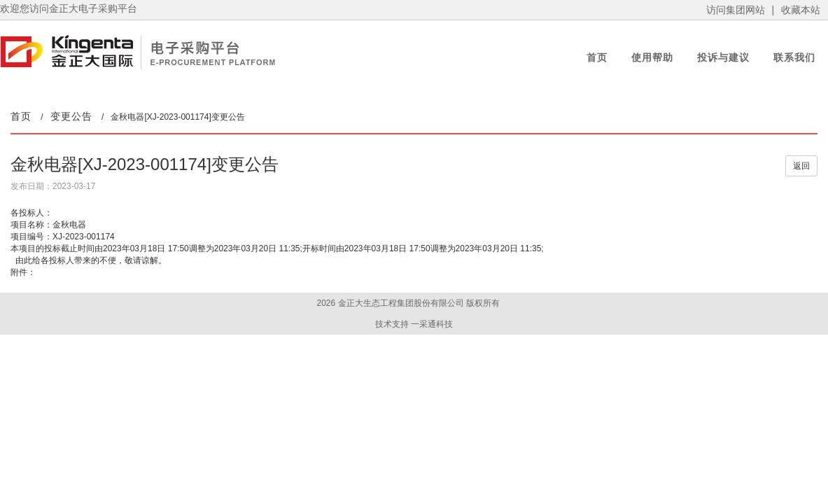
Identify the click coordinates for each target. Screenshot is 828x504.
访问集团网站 (736, 10)
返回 (801, 166)
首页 (597, 57)
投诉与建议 (723, 57)
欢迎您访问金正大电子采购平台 (69, 8)
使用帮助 (652, 57)
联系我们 (794, 57)
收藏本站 (801, 10)
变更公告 (71, 117)
